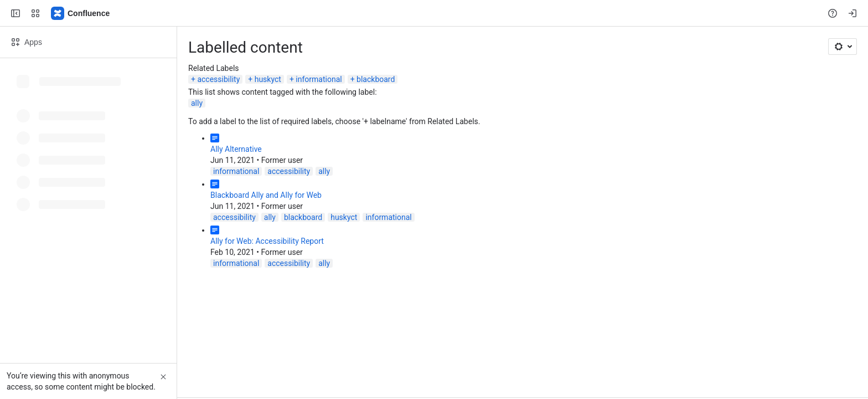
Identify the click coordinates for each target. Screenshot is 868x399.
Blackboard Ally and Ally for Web (266, 195)
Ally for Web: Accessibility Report (267, 241)
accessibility (218, 79)
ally (197, 103)
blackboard (376, 79)
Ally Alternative (236, 149)
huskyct (268, 79)
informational (319, 79)
